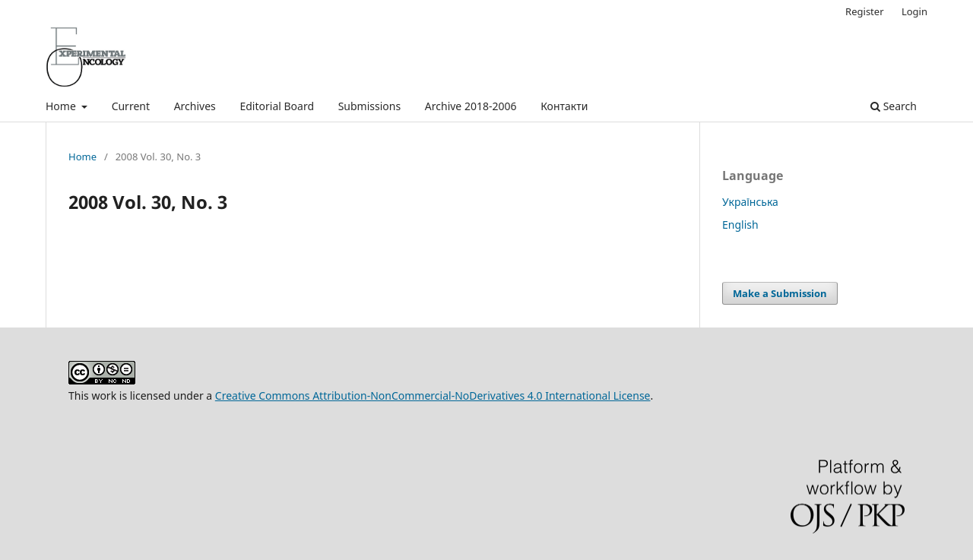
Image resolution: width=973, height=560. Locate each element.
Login (914, 11)
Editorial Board (277, 106)
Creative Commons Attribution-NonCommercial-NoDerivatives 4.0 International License (433, 395)
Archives (195, 106)
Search (894, 106)
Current (131, 106)
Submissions (370, 106)
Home (62, 106)
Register (864, 11)
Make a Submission (780, 293)
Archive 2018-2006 (471, 106)
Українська (750, 202)
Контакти (564, 106)
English (740, 225)
